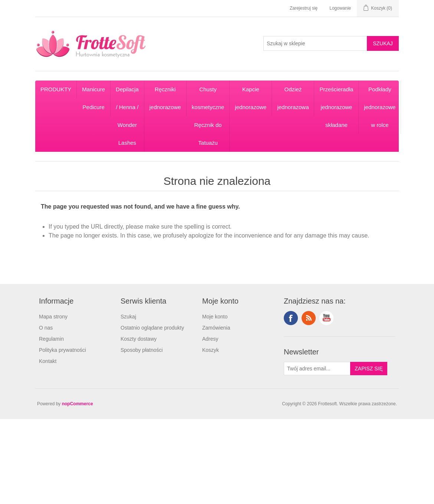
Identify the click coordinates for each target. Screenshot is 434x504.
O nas (46, 328)
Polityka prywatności (63, 350)
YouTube (326, 318)
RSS (309, 318)
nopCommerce (78, 404)
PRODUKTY (56, 89)
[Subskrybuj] (317, 369)
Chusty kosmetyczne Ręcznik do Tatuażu (208, 116)
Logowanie (340, 8)
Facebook (291, 318)
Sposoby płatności (142, 350)
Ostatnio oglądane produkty (152, 328)
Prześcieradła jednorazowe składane (336, 107)
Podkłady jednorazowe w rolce (380, 107)
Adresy (210, 339)
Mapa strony (53, 317)
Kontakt (48, 361)
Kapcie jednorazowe (251, 98)
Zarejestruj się (304, 8)
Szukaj (128, 317)
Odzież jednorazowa (293, 98)
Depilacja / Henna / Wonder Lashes (127, 116)
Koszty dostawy (139, 339)
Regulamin (51, 339)
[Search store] (315, 43)
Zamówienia (216, 328)
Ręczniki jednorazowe (165, 98)
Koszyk (211, 350)
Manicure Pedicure (93, 98)
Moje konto (215, 317)
